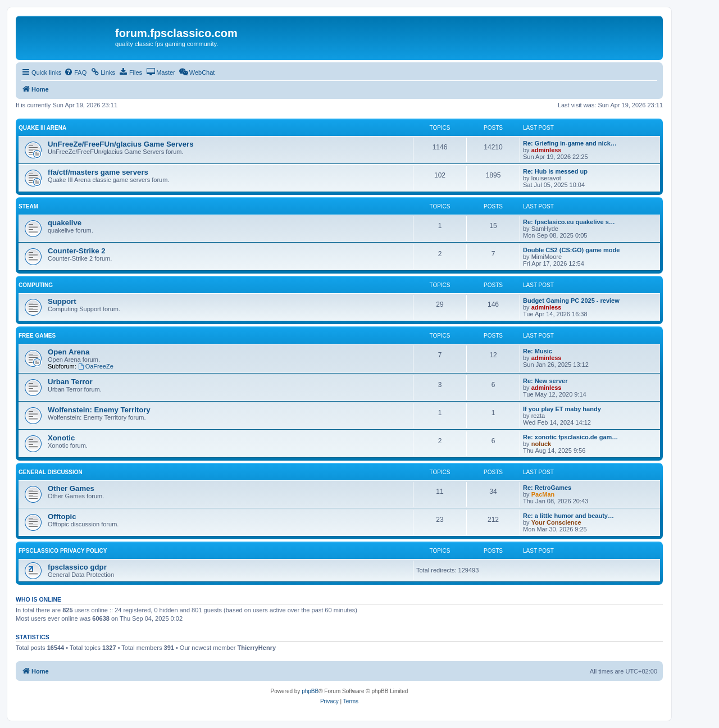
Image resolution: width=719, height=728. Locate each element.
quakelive (65, 223)
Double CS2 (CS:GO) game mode (571, 250)
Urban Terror (70, 382)
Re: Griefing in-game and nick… (570, 143)
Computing (36, 285)
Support (62, 301)
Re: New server (545, 381)
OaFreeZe (96, 366)
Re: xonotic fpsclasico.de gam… (570, 437)
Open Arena (69, 352)
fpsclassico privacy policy (63, 551)
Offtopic (62, 517)
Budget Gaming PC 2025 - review (571, 301)
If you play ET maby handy (562, 409)
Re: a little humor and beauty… (568, 516)
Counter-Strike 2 (77, 251)
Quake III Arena (42, 128)
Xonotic (61, 438)
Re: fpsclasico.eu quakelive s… (569, 222)
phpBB (310, 691)
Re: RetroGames (547, 488)
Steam (28, 206)
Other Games (71, 488)
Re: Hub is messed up (555, 171)
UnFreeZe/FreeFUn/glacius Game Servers (120, 144)
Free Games (37, 336)
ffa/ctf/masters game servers (98, 172)
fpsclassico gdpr (77, 567)
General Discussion (51, 472)
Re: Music (538, 351)
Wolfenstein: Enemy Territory (99, 410)
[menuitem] (75, 72)
